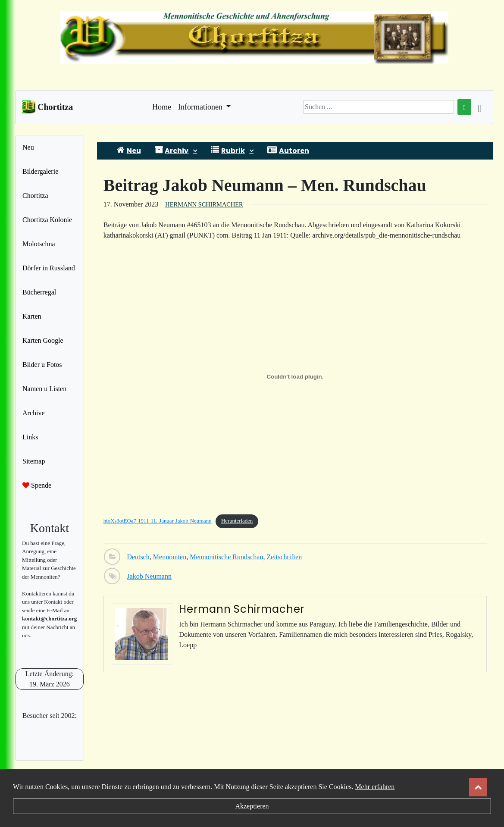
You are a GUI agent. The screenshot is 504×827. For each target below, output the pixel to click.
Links (30, 437)
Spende (37, 485)
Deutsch (138, 557)
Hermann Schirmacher (204, 204)
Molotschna (39, 244)
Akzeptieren (252, 806)
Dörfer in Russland (49, 268)
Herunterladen (237, 521)
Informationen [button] (201, 107)
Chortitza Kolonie (47, 220)
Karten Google (43, 340)
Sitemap (34, 461)
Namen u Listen (44, 389)
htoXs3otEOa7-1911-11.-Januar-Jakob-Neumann (158, 521)
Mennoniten (170, 557)
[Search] (379, 107)
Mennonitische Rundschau (226, 557)
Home (162, 106)
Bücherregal (39, 292)
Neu (28, 147)
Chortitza (35, 196)
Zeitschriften (284, 557)
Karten (32, 316)
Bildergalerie (40, 171)
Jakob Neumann (149, 576)
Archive (34, 413)
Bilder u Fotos (42, 365)
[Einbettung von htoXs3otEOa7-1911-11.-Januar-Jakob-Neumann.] (295, 377)
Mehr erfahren (375, 787)
